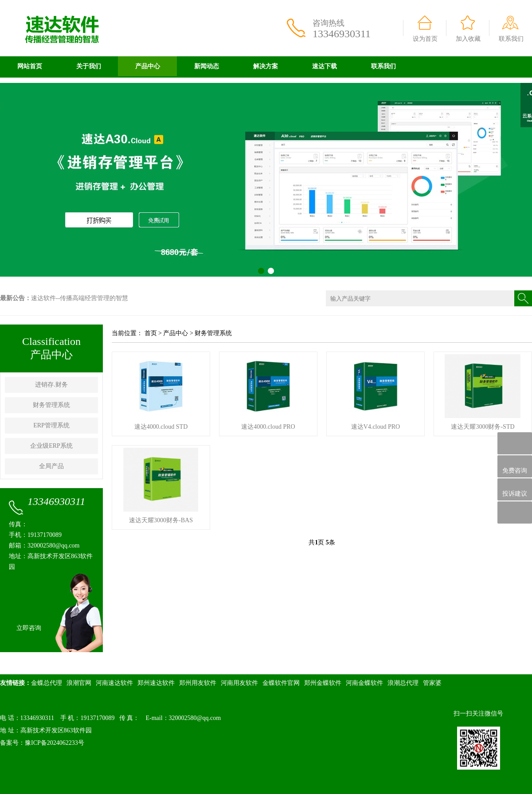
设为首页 (425, 39)
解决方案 (266, 66)
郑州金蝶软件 (323, 683)
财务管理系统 (51, 405)
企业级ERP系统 (51, 446)
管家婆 (432, 683)
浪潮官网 (79, 683)
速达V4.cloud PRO (376, 427)
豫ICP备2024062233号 (55, 743)
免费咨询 (515, 467)
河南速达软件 (114, 683)
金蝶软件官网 (281, 683)
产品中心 (148, 66)
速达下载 (325, 66)
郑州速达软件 (156, 683)
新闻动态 (207, 66)
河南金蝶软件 (364, 683)
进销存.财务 (51, 385)
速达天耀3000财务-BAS (161, 520)
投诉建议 (515, 489)
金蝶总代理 (47, 683)
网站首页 (30, 66)
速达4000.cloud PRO (268, 427)
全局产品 (51, 466)
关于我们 (89, 66)
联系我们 (511, 39)
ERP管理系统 (51, 425)
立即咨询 (29, 628)
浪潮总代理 (403, 683)
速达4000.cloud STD (161, 427)
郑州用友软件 (198, 683)
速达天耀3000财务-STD (483, 427)
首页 (151, 333)
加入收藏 (468, 39)
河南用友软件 (239, 683)
